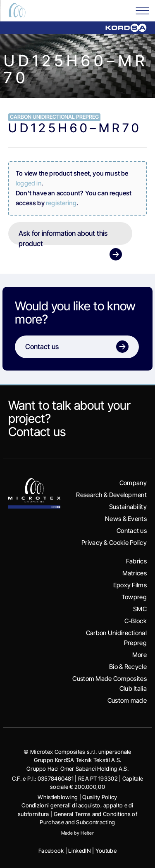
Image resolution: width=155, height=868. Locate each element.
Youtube (106, 851)
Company (133, 483)
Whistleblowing (58, 797)
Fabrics (136, 561)
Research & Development (111, 495)
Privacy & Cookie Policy (114, 543)
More (139, 655)
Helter (87, 833)
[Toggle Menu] (142, 10)
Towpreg (134, 597)
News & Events (126, 519)
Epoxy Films (130, 585)
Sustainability (128, 507)
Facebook (51, 851)
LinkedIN (79, 851)
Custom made (127, 700)
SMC (140, 609)
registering (61, 203)
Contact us (37, 432)
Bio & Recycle (128, 667)
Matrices (135, 573)
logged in (29, 183)
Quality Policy (100, 797)
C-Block (136, 621)
